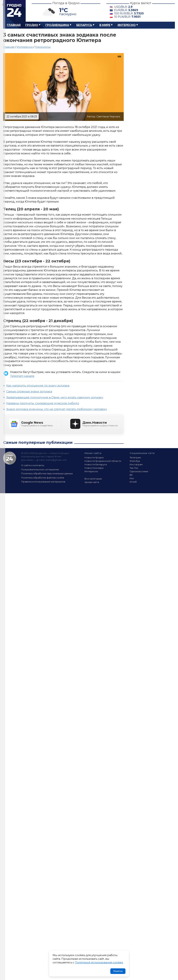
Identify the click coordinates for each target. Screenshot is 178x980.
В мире (105, 25)
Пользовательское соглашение (40, 469)
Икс (132, 478)
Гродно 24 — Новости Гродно (10, 458)
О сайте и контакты (33, 465)
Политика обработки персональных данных (47, 473)
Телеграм (135, 457)
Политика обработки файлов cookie (43, 478)
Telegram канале (22, 376)
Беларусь (84, 25)
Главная (14, 25)
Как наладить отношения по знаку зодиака (38, 386)
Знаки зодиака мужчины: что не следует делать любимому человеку (57, 409)
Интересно (127, 25)
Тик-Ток (134, 468)
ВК (131, 475)
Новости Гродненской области (103, 461)
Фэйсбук (135, 461)
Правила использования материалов (43, 482)
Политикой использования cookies (99, 962)
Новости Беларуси (96, 464)
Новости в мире (94, 468)
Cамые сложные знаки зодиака (29, 391)
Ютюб (133, 482)
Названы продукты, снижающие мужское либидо (43, 403)
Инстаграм (136, 464)
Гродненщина (57, 25)
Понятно (118, 971)
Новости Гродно (94, 457)
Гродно (32, 25)
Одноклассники (139, 471)
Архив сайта (92, 482)
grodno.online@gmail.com (51, 460)
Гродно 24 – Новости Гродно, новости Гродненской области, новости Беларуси (14, 11)
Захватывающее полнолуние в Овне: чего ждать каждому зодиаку (55, 397)
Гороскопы (43, 47)
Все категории (93, 479)
